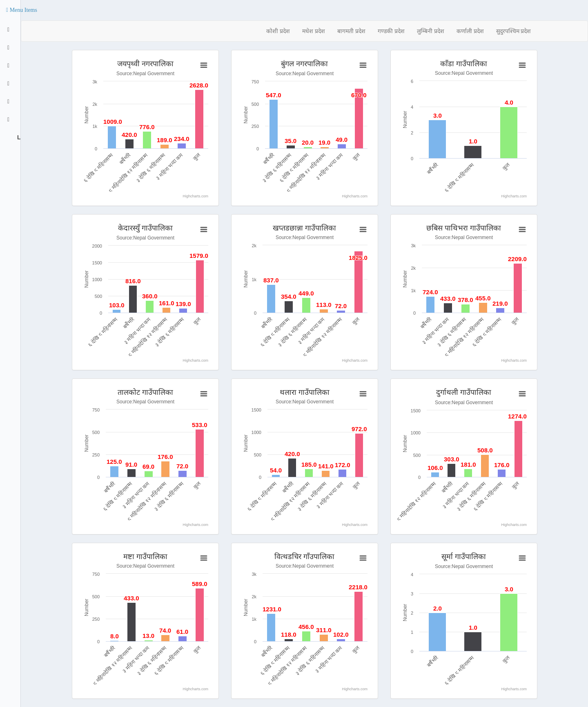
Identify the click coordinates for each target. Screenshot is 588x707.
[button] (22, 10)
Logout (18, 137)
